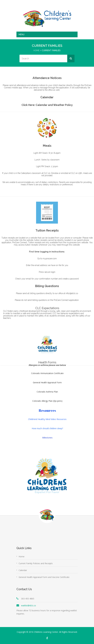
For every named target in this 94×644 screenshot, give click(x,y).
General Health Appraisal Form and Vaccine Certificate (44, 577)
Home (36, 50)
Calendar (23, 570)
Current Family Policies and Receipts (36, 563)
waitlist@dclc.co (29, 605)
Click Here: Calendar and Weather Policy (47, 105)
